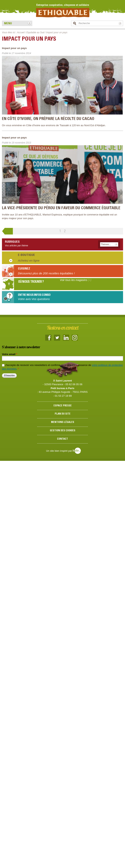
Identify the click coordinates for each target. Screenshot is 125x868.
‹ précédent (7, 232)
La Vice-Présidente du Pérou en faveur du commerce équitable (61, 208)
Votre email (10, 354)
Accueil (21, 32)
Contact (62, 439)
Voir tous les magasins (76, 280)
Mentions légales (63, 422)
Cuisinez (24, 269)
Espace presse (63, 406)
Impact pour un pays (14, 48)
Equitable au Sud (35, 32)
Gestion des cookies (63, 431)
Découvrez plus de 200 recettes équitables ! (46, 273)
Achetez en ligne (29, 260)
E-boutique (26, 255)
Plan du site (63, 414)
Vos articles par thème (16, 246)
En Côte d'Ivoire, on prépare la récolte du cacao (48, 119)
